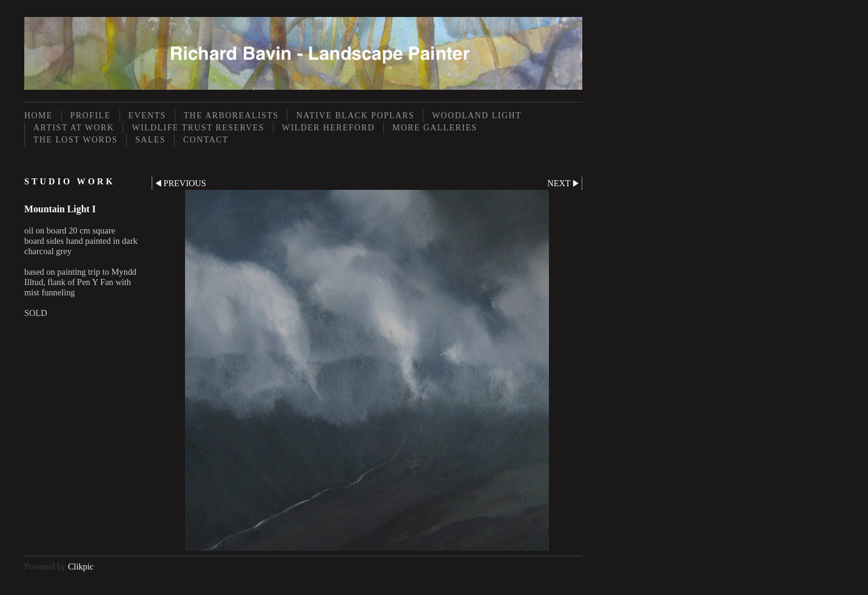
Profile (91, 116)
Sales (150, 140)
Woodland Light (477, 116)
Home (39, 116)
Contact (206, 140)
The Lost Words (76, 140)
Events (147, 116)
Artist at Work (74, 128)
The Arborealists (231, 116)
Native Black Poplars (355, 116)
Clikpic (81, 566)
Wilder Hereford (328, 128)
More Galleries (435, 128)
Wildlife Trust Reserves (198, 128)
